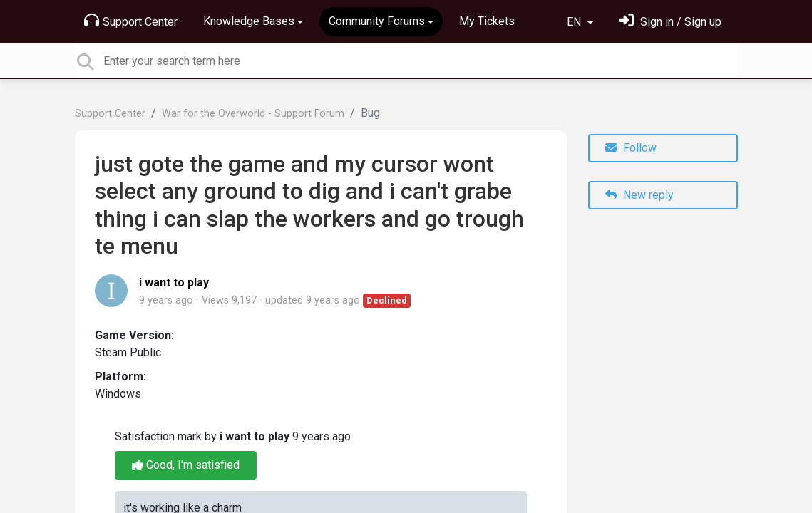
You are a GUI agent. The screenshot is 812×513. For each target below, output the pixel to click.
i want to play (174, 283)
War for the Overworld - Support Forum (253, 114)
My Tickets (487, 21)
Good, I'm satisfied (186, 465)
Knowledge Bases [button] (249, 21)
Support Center (131, 21)
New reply (639, 195)
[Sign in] (670, 22)
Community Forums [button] (377, 21)
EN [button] (575, 22)
